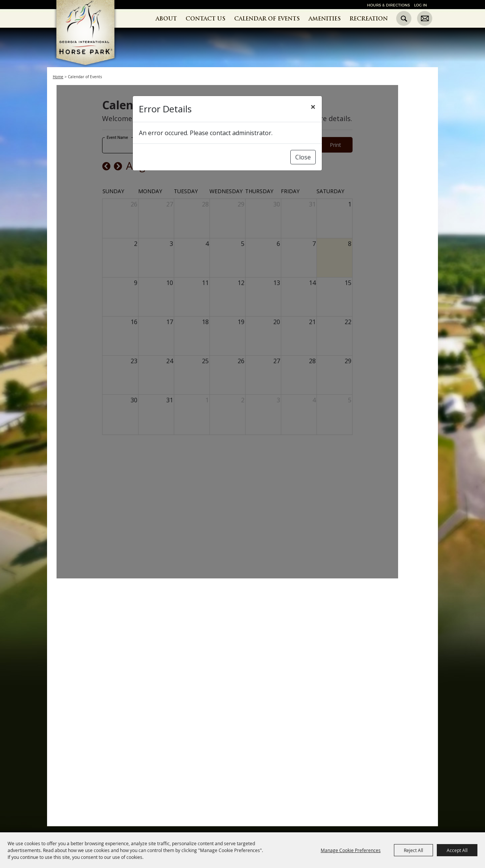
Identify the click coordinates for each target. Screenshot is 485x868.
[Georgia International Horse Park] (97, 46)
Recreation (369, 19)
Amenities (325, 19)
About (166, 19)
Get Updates (425, 18)
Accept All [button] (457, 850)
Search (404, 18)
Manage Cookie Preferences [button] (351, 850)
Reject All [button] (413, 850)
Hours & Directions (388, 5)
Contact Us (205, 19)
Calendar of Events (267, 19)
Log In (420, 5)
